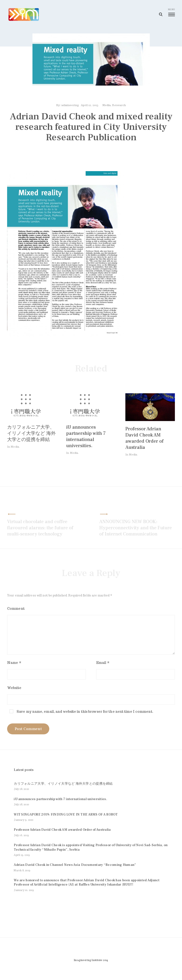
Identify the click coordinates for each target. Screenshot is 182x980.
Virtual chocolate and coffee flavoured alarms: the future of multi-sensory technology (40, 529)
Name (14, 664)
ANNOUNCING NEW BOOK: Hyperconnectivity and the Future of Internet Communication (136, 529)
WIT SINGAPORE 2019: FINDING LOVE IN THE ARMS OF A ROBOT (66, 821)
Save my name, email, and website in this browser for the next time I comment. (85, 713)
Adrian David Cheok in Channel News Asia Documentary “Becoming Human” (75, 872)
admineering (70, 107)
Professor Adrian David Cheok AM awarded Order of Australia (144, 440)
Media (107, 107)
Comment (16, 610)
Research (119, 107)
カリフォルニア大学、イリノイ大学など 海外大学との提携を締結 (31, 435)
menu (171, 12)
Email (103, 664)
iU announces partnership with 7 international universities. (86, 438)
